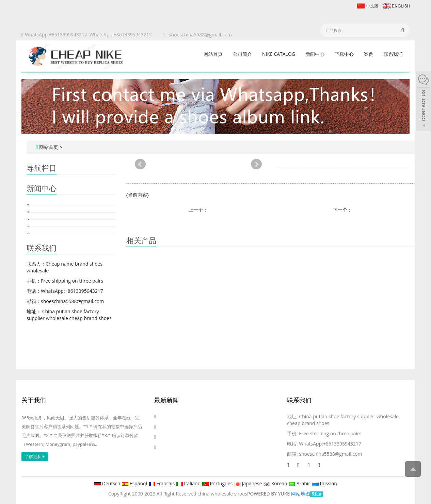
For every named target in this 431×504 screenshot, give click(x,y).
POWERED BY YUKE (269, 494)
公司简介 (242, 54)
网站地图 (301, 494)
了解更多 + (35, 457)
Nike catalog (279, 54)
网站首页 (213, 54)
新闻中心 (315, 54)
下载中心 (344, 54)
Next (256, 164)
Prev (140, 164)
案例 (369, 54)
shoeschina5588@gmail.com (200, 35)
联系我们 (393, 54)
